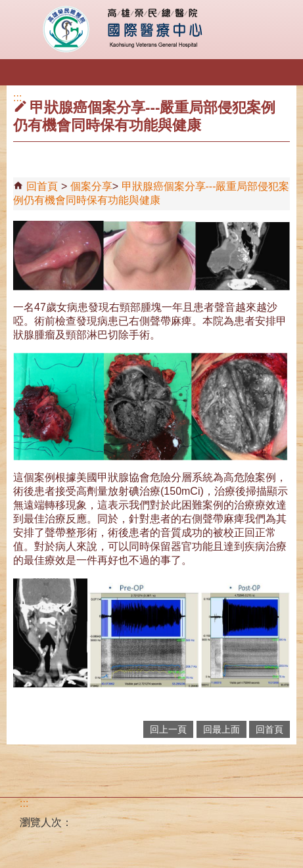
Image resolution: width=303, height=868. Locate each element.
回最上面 (221, 729)
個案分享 (91, 186)
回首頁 (42, 186)
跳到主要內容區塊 (7, 7)
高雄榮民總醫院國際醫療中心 (151, 30)
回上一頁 (168, 729)
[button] (21, 74)
